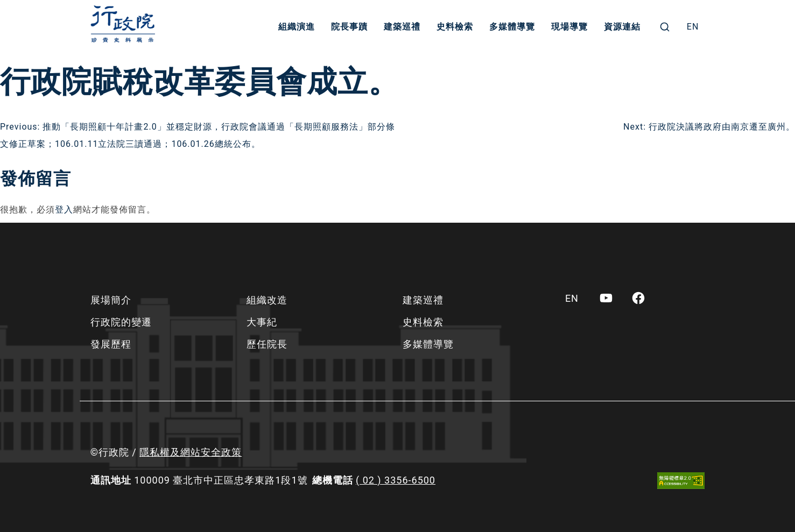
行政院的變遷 (121, 322)
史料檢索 (455, 27)
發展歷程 (111, 344)
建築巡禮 (402, 27)
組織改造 (267, 300)
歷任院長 (267, 344)
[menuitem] (693, 27)
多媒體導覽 (512, 27)
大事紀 (262, 322)
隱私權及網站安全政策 (191, 452)
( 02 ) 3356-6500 (396, 480)
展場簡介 (111, 300)
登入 (64, 210)
